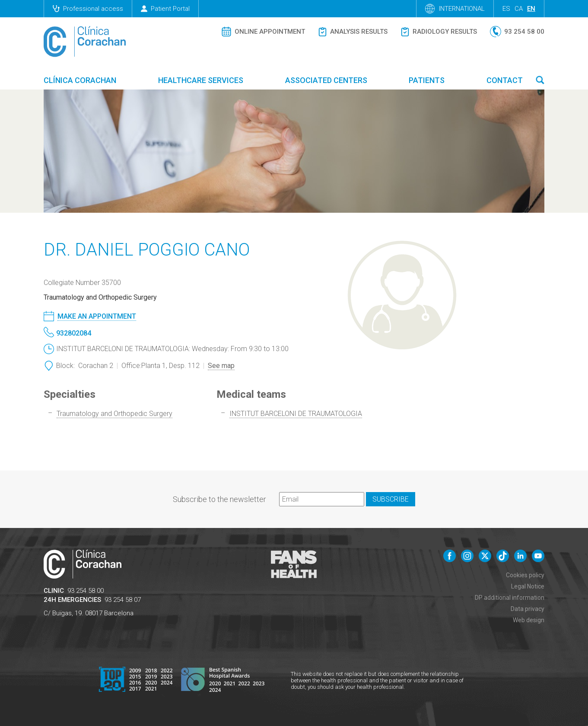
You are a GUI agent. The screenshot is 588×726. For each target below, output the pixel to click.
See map (221, 366)
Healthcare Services (201, 80)
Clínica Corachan (80, 80)
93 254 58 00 (86, 591)
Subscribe (391, 499)
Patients (427, 80)
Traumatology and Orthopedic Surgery (114, 414)
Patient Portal (165, 9)
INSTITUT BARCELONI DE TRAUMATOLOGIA (296, 414)
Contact (505, 80)
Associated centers (326, 80)
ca (519, 9)
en (531, 9)
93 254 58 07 (123, 600)
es (506, 9)
